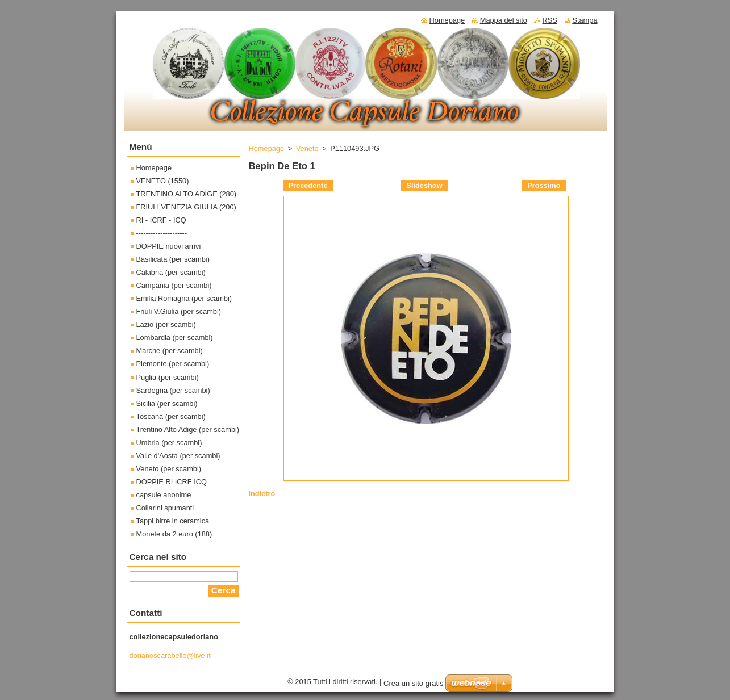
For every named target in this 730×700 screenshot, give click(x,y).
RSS (550, 20)
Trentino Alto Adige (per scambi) (188, 429)
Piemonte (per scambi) (173, 364)
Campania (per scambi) (174, 285)
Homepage (267, 148)
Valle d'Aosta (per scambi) (178, 456)
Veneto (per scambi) (169, 469)
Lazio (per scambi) (166, 324)
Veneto (307, 148)
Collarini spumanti (165, 508)
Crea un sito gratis (414, 683)
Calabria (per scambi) (171, 272)
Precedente (308, 185)
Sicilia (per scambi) (167, 403)
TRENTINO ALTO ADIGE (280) (187, 194)
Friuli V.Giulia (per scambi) (179, 311)
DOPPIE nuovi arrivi (169, 246)
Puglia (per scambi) (168, 377)
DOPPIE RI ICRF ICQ (172, 482)
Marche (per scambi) (170, 351)
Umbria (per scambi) (169, 443)
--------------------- (162, 233)
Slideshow (424, 185)
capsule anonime (164, 495)
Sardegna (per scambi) (173, 390)
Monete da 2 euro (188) (174, 534)
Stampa (585, 20)
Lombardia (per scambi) (175, 338)
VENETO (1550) (163, 181)
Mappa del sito (504, 20)
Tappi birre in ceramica (173, 521)
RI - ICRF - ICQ (161, 220)
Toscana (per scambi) (171, 416)
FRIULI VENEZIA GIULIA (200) (186, 207)
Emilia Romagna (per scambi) (184, 298)
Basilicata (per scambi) (173, 259)
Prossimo (544, 185)
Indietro (262, 494)
